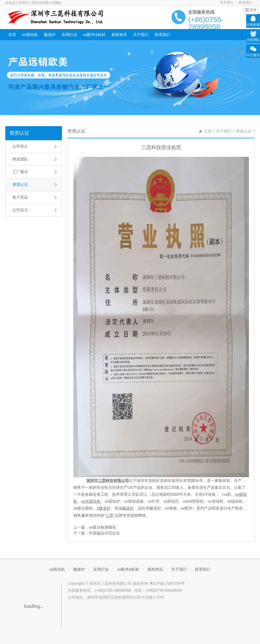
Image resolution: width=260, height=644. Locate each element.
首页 (12, 35)
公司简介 (20, 146)
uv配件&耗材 (94, 35)
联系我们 (245, 2)
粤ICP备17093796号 (167, 583)
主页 (208, 131)
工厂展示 (20, 172)
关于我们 (227, 2)
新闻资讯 (119, 35)
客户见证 (20, 197)
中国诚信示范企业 (104, 533)
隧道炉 (50, 35)
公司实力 (20, 210)
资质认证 (19, 133)
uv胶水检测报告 (102, 527)
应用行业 (69, 35)
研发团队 (20, 159)
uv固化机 (30, 35)
